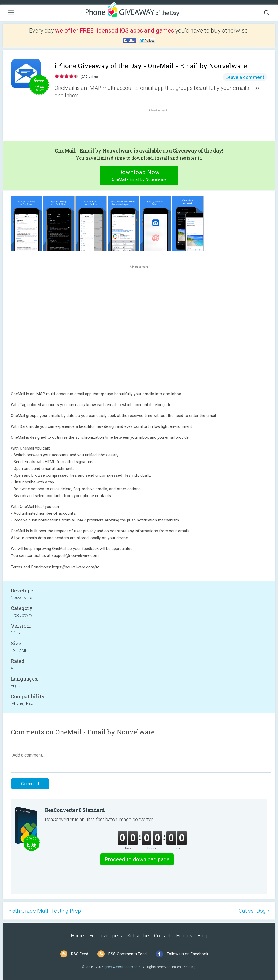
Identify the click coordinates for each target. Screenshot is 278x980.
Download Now (139, 176)
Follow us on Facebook (187, 954)
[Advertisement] (161, 126)
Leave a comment (245, 77)
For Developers (106, 936)
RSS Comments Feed (127, 954)
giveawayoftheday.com (122, 967)
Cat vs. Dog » (254, 911)
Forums (184, 936)
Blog (202, 936)
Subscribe (138, 936)
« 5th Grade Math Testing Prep (45, 911)
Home (77, 936)
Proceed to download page (137, 859)
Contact (162, 936)
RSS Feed (80, 954)
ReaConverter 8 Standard (75, 810)
